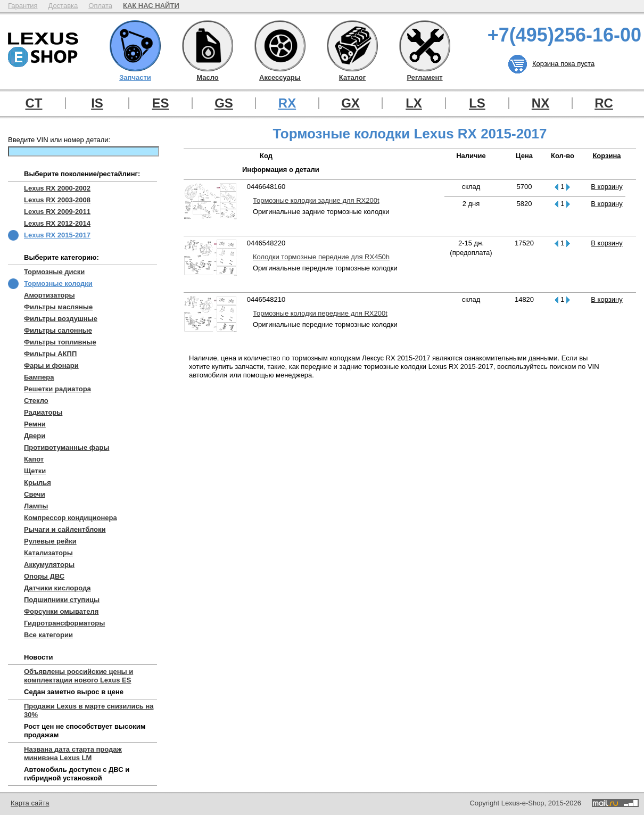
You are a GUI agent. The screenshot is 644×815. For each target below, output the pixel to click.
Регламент (425, 46)
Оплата (100, 6)
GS (224, 103)
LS (477, 103)
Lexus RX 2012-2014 (57, 223)
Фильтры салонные (58, 330)
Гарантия (23, 6)
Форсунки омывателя (61, 611)
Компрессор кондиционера (71, 518)
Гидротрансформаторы (64, 623)
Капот (34, 459)
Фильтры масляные (58, 307)
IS (97, 103)
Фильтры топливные (60, 342)
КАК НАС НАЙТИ (151, 6)
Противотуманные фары (67, 447)
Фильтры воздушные (61, 319)
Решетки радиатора (57, 389)
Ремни (35, 424)
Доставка (63, 6)
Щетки (35, 471)
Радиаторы (43, 412)
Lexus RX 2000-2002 (57, 188)
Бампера (39, 377)
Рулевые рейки (50, 541)
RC (604, 103)
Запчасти (135, 46)
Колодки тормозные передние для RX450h (321, 257)
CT (34, 103)
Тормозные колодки (58, 283)
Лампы (36, 506)
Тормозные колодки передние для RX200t (320, 313)
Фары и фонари (51, 365)
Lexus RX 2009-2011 (57, 212)
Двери (35, 436)
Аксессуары (280, 46)
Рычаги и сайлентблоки (65, 529)
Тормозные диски (54, 272)
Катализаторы (48, 553)
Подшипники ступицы (62, 600)
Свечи (35, 494)
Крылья (38, 483)
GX (350, 103)
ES (160, 103)
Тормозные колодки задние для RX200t (316, 200)
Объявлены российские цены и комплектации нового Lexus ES (79, 676)
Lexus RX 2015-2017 (57, 235)
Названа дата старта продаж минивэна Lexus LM (73, 754)
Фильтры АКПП (50, 354)
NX (540, 103)
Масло (208, 46)
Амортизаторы (49, 295)
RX (287, 103)
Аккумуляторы (49, 565)
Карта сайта (30, 803)
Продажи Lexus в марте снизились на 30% (89, 710)
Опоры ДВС (44, 576)
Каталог (352, 46)
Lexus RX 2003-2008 (57, 200)
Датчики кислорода (57, 588)
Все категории (48, 635)
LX (414, 103)
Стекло (36, 401)
